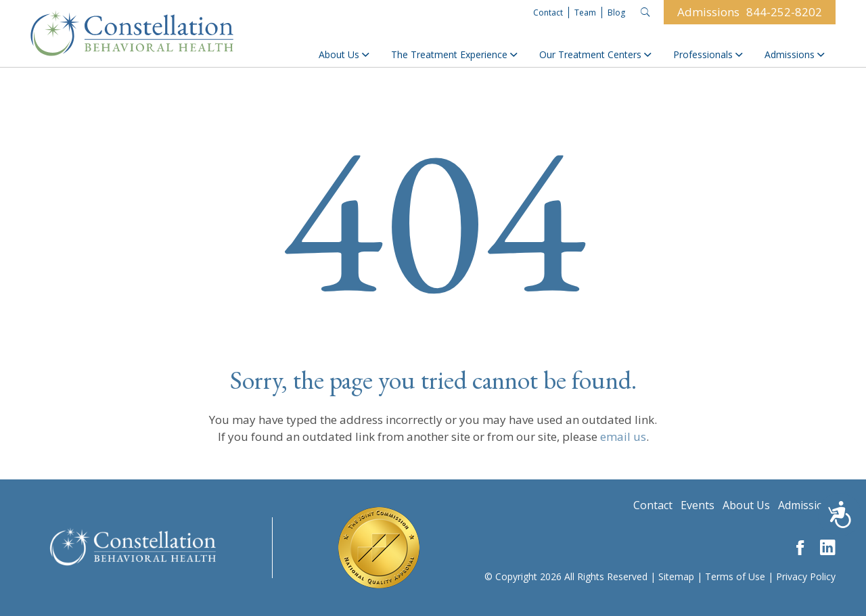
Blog (616, 13)
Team (585, 13)
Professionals (708, 54)
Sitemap (676, 576)
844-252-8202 (784, 12)
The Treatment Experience (454, 54)
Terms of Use (735, 576)
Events (698, 505)
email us (623, 436)
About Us (344, 54)
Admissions (795, 54)
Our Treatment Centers (595, 54)
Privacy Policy (806, 576)
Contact (548, 13)
